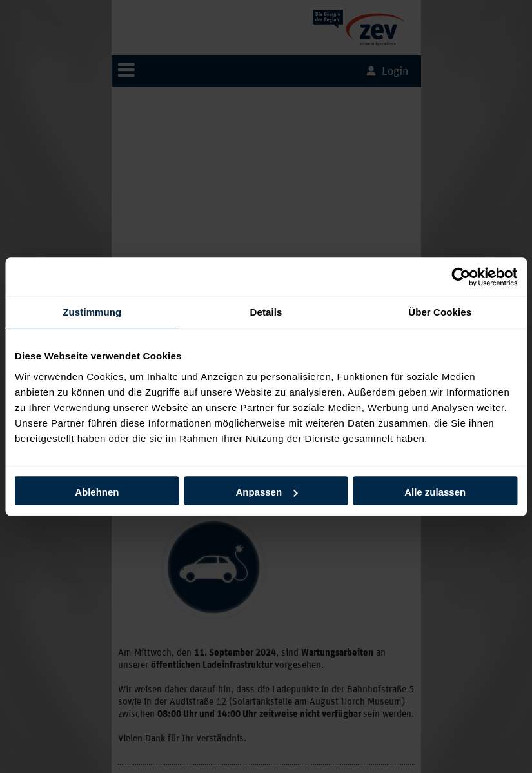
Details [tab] (266, 312)
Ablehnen (97, 492)
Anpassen (266, 492)
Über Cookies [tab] (440, 312)
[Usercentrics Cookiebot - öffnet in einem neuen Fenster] (461, 277)
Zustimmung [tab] (92, 312)
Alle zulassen (435, 492)
